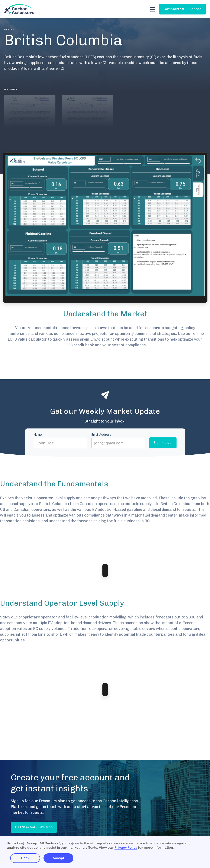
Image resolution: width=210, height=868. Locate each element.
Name (38, 435)
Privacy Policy (126, 847)
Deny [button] (25, 858)
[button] (152, 9)
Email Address (101, 435)
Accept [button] (58, 858)
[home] (19, 9)
